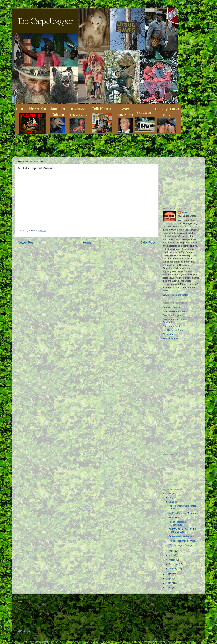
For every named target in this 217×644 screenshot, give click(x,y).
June (172, 502)
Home (87, 242)
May (171, 551)
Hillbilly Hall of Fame (173, 330)
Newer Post (26, 242)
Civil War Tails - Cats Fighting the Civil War (183, 531)
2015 (169, 574)
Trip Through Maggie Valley (182, 541)
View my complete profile (175, 295)
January (173, 569)
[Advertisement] (77, 148)
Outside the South (172, 326)
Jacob (185, 212)
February (174, 564)
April (172, 555)
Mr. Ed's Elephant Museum (182, 513)
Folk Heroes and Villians (175, 311)
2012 (169, 588)
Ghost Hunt (174, 517)
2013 (169, 583)
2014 (169, 579)
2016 (169, 494)
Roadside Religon (172, 315)
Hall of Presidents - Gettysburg (178, 523)
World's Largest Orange (181, 545)
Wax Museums (170, 338)
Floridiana (168, 334)
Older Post (148, 242)
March (172, 560)
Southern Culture (171, 307)
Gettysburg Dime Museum (182, 536)
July (171, 498)
